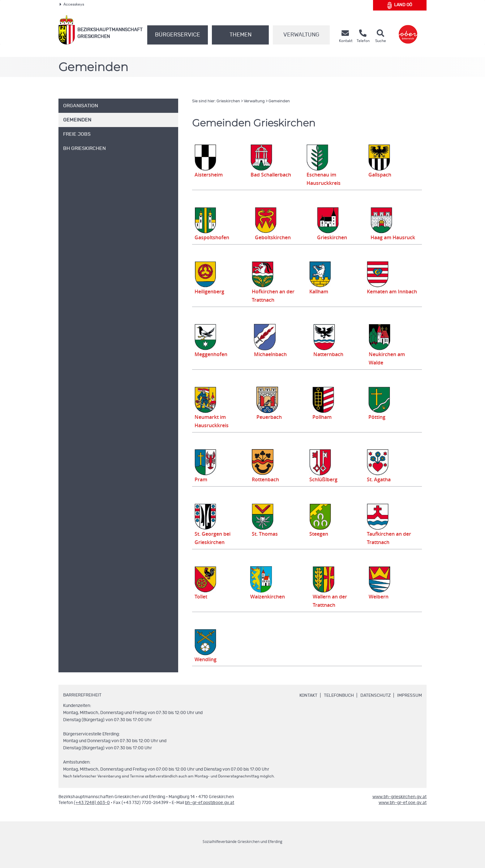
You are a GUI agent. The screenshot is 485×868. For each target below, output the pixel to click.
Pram (201, 488)
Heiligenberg (211, 300)
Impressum (410, 704)
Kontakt (308, 704)
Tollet (202, 605)
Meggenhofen (212, 363)
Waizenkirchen (268, 605)
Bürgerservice (178, 35)
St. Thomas (268, 542)
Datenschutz (376, 704)
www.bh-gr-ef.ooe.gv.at (403, 811)
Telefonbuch (339, 704)
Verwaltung (301, 35)
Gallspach (383, 175)
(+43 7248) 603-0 (92, 811)
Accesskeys (72, 4)
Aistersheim (210, 175)
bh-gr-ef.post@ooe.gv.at (210, 811)
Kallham (322, 300)
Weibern (380, 605)
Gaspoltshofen (213, 237)
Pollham (325, 425)
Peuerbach (273, 425)
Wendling (207, 667)
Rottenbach (267, 488)
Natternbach (332, 363)
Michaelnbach (272, 363)
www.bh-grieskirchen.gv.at (399, 805)
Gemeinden (279, 101)
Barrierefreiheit (82, 704)
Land (400, 5)
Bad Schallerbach (270, 175)
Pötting (378, 425)
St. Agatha (380, 488)
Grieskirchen (228, 101)
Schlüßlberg (324, 488)
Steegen (321, 542)
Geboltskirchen (275, 237)
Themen (240, 35)
